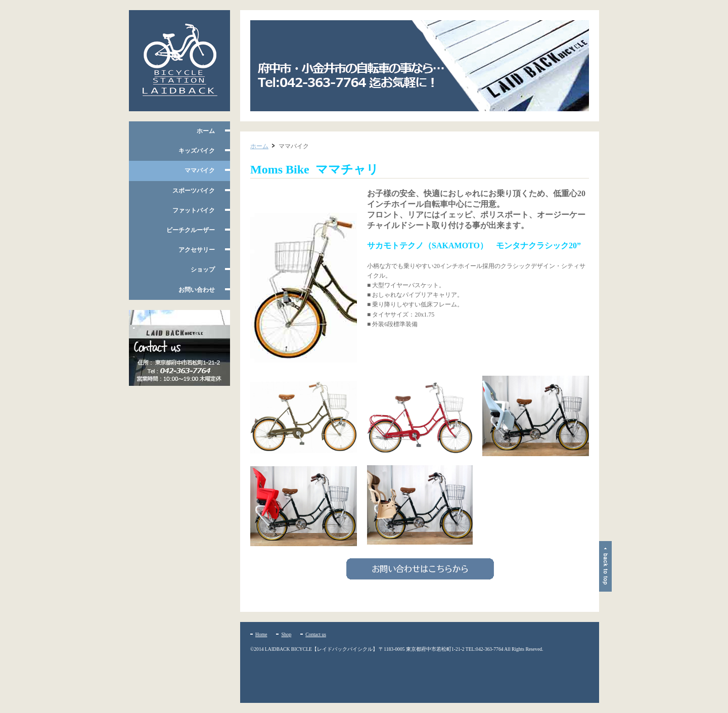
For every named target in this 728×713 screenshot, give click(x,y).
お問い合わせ (197, 290)
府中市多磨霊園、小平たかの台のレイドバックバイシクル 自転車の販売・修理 (179, 61)
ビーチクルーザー (191, 230)
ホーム (206, 131)
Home (261, 634)
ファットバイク (194, 210)
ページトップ (605, 566)
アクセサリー (197, 250)
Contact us (316, 634)
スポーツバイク (194, 191)
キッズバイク (197, 151)
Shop (286, 634)
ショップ (203, 270)
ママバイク (200, 170)
